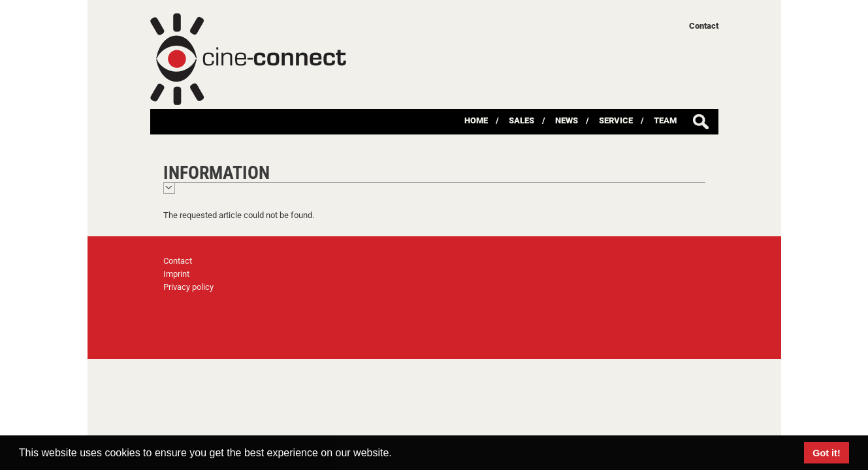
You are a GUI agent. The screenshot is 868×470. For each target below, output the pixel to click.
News (567, 120)
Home (476, 120)
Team (665, 120)
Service (616, 120)
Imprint (176, 274)
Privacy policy (188, 287)
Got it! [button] (826, 453)
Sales (522, 120)
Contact (704, 26)
